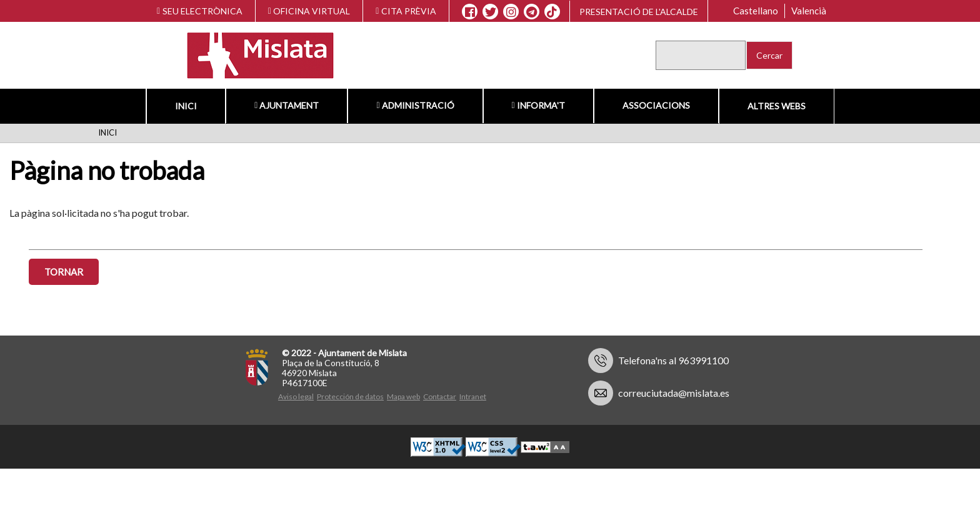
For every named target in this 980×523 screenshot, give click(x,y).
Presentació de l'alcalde (639, 12)
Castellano (756, 11)
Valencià (809, 11)
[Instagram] (511, 12)
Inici (186, 106)
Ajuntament (287, 105)
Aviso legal (296, 396)
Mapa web (403, 396)
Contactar (440, 396)
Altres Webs (777, 106)
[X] (490, 12)
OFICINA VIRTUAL (309, 11)
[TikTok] (552, 12)
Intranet (473, 396)
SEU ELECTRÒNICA (200, 11)
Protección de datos (350, 396)
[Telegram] (532, 12)
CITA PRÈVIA (406, 11)
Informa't (538, 105)
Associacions (656, 105)
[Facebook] (470, 12)
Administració (415, 105)
